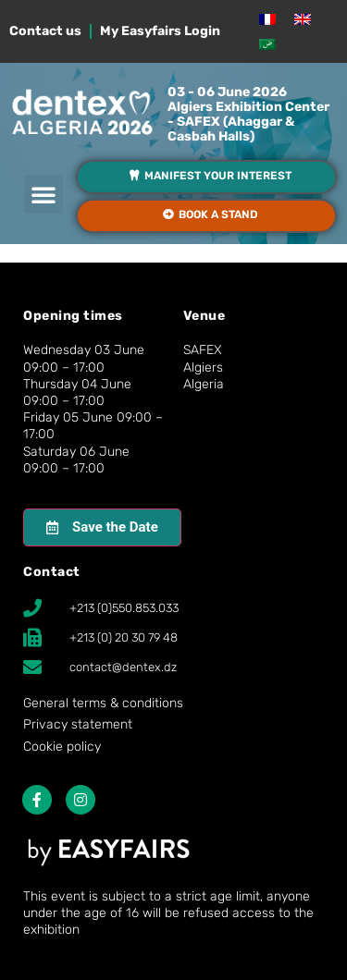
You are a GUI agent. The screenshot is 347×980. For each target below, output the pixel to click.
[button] (43, 194)
